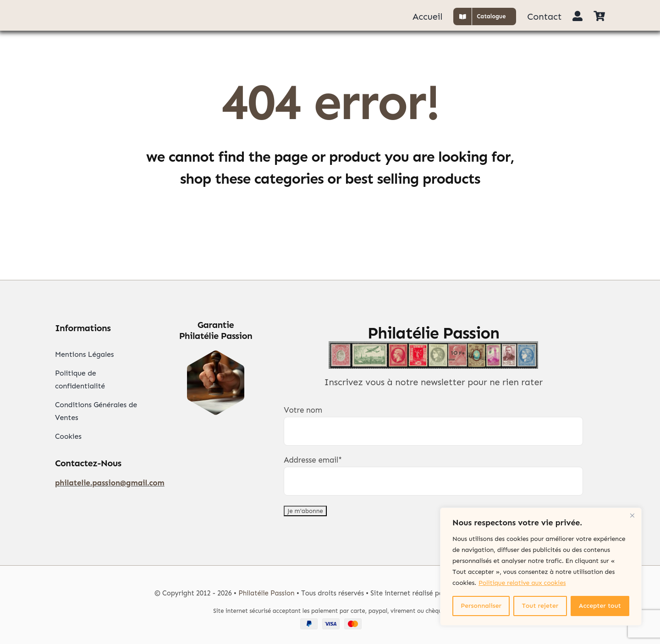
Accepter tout (600, 606)
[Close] (632, 515)
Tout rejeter (540, 606)
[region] (541, 567)
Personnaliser (481, 606)
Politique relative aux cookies (522, 583)
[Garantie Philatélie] (216, 354)
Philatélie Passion (266, 593)
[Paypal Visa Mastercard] (330, 622)
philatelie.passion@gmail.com (110, 483)
